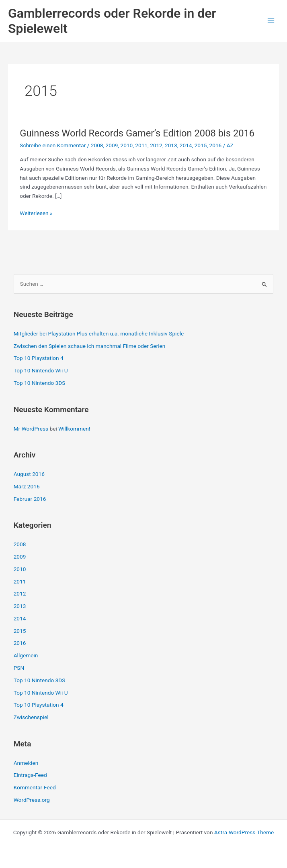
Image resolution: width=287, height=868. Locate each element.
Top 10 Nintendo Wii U (41, 370)
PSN (19, 668)
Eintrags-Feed (30, 775)
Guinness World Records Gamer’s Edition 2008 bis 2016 (137, 133)
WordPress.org (32, 800)
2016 (216, 145)
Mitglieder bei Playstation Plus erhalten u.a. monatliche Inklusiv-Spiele (99, 333)
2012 (156, 145)
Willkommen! (74, 429)
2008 (97, 145)
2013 (171, 145)
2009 (112, 145)
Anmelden (26, 763)
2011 (141, 145)
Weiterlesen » (36, 213)
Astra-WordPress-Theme (244, 832)
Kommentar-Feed (35, 787)
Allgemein (26, 655)
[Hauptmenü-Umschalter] (271, 21)
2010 (126, 145)
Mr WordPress (31, 429)
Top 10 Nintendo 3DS (40, 383)
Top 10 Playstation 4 (39, 358)
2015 (201, 145)
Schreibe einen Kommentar (53, 145)
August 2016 (29, 474)
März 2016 (27, 486)
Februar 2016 (30, 499)
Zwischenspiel (31, 717)
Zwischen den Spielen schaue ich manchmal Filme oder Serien (90, 346)
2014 (186, 145)
